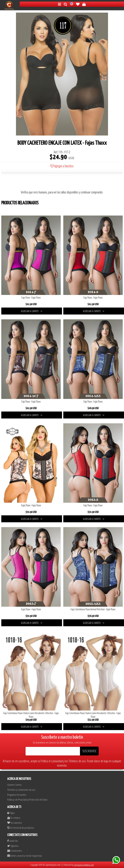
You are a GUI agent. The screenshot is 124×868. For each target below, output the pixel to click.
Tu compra (14, 818)
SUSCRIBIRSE (89, 751)
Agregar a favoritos (62, 166)
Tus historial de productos (21, 828)
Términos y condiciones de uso (21, 790)
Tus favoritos (15, 823)
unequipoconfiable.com (84, 865)
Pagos (11, 813)
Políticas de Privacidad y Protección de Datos (27, 800)
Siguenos (13, 846)
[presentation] (26, 184)
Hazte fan (13, 841)
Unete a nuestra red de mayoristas (25, 856)
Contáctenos (15, 851)
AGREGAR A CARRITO (32, 311)
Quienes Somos (14, 785)
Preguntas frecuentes (17, 795)
